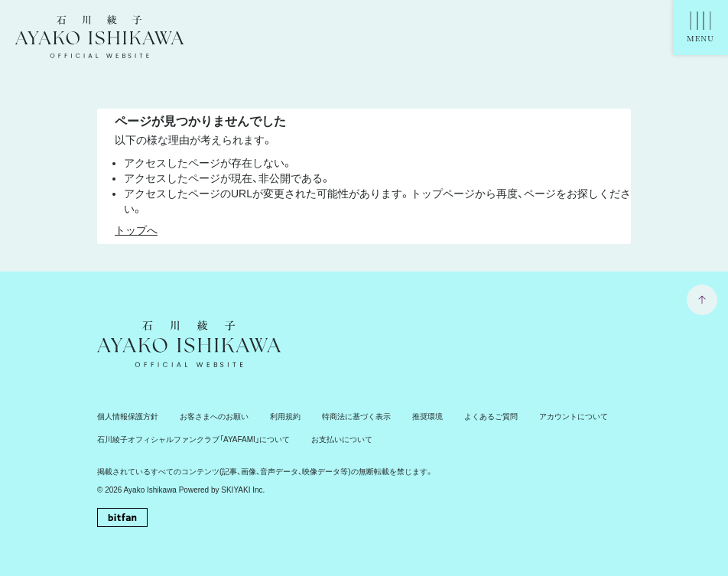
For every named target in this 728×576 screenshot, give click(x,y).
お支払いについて (342, 439)
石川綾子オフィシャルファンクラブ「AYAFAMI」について (193, 439)
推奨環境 (427, 417)
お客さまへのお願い (214, 417)
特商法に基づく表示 (356, 417)
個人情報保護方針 (128, 417)
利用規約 (285, 417)
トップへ (136, 230)
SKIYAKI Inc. (243, 490)
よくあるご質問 (491, 417)
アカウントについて (574, 417)
